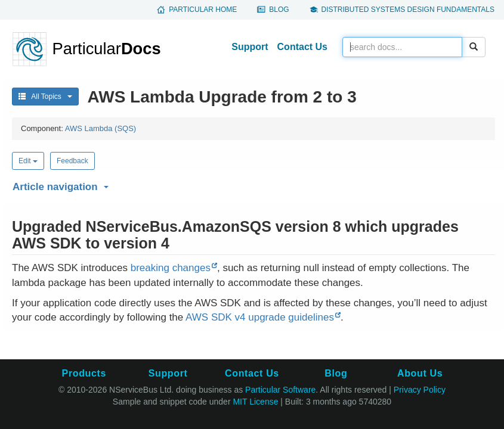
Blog (279, 10)
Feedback (72, 161)
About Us (420, 373)
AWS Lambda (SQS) (101, 128)
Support (250, 47)
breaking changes (171, 268)
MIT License (255, 402)
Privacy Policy (420, 390)
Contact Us (302, 47)
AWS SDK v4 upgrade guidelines (260, 317)
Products (84, 373)
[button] (252, 185)
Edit (28, 161)
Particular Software (280, 390)
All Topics (45, 97)
